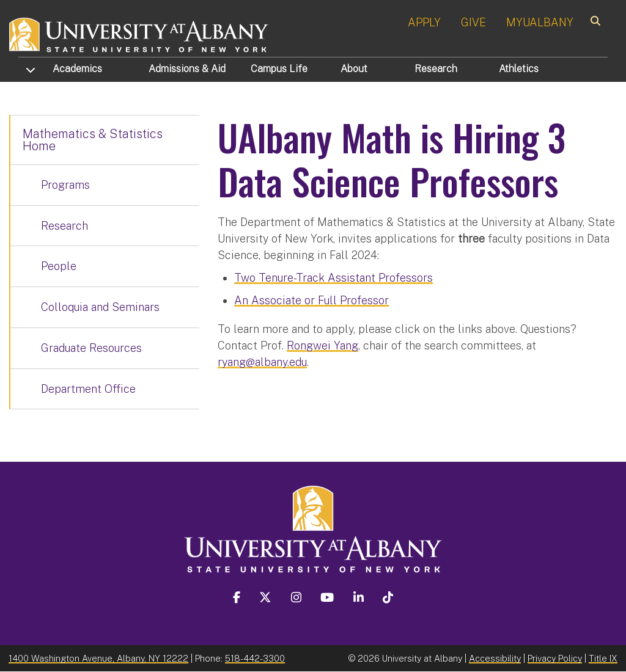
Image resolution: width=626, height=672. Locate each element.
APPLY (424, 22)
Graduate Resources (91, 348)
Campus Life (279, 69)
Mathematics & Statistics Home (93, 140)
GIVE (473, 22)
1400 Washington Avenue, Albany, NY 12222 (98, 658)
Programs (65, 185)
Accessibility (495, 658)
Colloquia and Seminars (100, 307)
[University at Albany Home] (139, 33)
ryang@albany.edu (262, 362)
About (354, 69)
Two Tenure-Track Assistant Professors (333, 278)
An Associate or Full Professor (311, 300)
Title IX (603, 658)
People (59, 266)
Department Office (88, 389)
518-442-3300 (255, 658)
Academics (77, 69)
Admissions (187, 69)
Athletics (519, 69)
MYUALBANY (540, 22)
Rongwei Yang (322, 345)
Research (436, 69)
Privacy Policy (555, 658)
